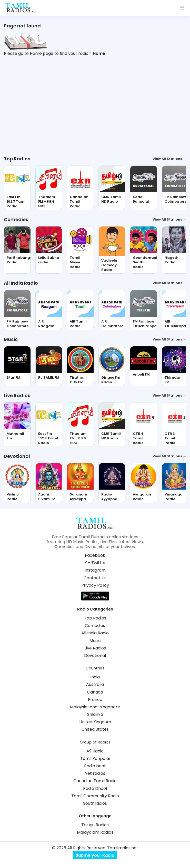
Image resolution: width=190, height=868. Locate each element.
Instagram (95, 570)
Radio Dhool (95, 788)
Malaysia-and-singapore (95, 707)
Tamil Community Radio (95, 796)
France (95, 700)
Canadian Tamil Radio (95, 781)
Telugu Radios (95, 825)
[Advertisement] (95, 113)
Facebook (95, 555)
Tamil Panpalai (95, 758)
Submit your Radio (95, 855)
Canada (95, 692)
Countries (95, 668)
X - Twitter (95, 563)
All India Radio (95, 633)
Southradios (95, 803)
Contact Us (95, 578)
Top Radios (95, 618)
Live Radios (95, 648)
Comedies (95, 626)
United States (95, 729)
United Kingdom (95, 722)
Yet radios (95, 773)
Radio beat (95, 766)
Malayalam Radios (95, 832)
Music (95, 641)
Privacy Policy (95, 585)
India (95, 677)
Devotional (95, 655)
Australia (95, 684)
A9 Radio (95, 751)
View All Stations (169, 159)
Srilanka (95, 714)
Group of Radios (95, 742)
